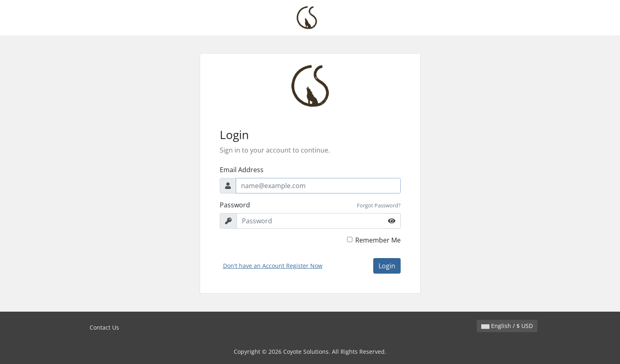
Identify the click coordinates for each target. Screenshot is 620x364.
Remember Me (378, 240)
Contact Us (104, 327)
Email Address (242, 170)
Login (387, 266)
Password (235, 205)
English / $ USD (507, 326)
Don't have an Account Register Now (273, 266)
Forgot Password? (379, 205)
